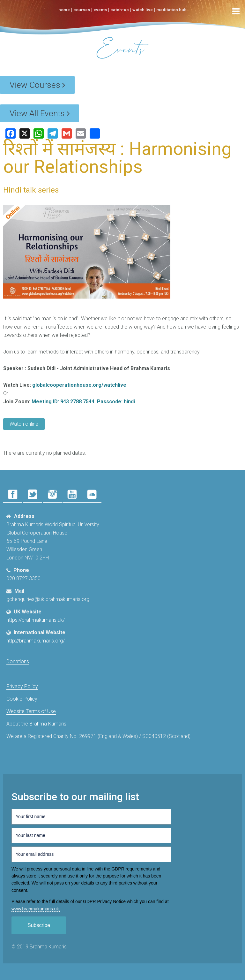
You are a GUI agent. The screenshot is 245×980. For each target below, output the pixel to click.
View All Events (40, 113)
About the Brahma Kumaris (36, 724)
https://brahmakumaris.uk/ (36, 620)
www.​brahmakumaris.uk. (36, 909)
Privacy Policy (22, 686)
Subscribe (39, 925)
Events (100, 10)
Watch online (24, 424)
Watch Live (143, 10)
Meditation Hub (171, 10)
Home (64, 10)
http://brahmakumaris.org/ (36, 641)
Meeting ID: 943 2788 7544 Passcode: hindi (83, 402)
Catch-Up (120, 10)
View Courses (37, 85)
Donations (18, 661)
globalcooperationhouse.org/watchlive (79, 385)
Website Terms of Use (31, 711)
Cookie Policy (22, 699)
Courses (82, 10)
